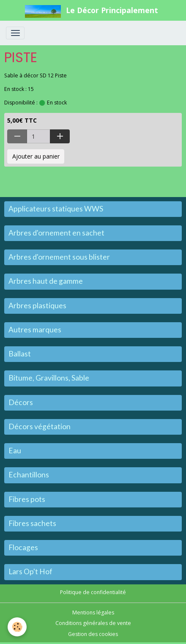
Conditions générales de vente (93, 623)
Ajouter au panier (36, 156)
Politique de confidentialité (93, 592)
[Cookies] (17, 627)
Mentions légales (93, 612)
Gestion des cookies (93, 634)
